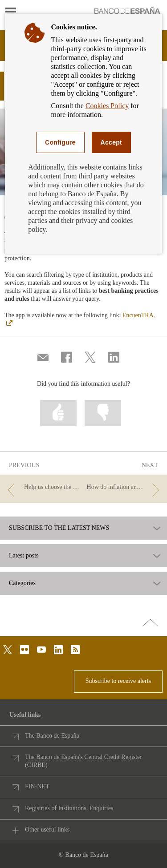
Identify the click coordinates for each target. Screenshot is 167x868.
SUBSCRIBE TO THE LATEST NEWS (59, 528)
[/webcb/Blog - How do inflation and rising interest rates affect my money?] (125, 487)
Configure (60, 142)
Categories (22, 583)
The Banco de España (52, 736)
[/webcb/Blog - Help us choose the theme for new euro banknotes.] (42, 487)
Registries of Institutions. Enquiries (69, 808)
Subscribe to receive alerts (118, 681)
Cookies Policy (107, 106)
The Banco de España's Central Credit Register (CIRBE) (83, 761)
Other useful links (47, 830)
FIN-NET (37, 786)
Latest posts (24, 556)
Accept (111, 142)
